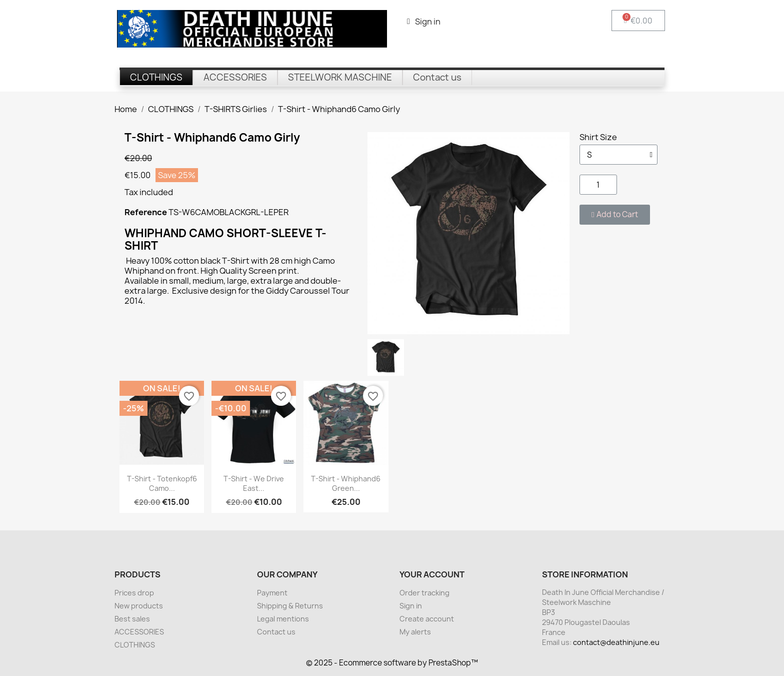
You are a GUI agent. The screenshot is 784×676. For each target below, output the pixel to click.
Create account (427, 619)
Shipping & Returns (290, 606)
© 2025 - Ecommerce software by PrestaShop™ (392, 663)
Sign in (411, 606)
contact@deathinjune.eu (616, 642)
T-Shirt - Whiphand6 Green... (346, 484)
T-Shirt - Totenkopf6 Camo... (162, 484)
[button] (615, 215)
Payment (272, 593)
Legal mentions (283, 619)
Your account (432, 574)
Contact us (276, 632)
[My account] (424, 22)
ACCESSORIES (139, 632)
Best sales (132, 619)
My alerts (415, 632)
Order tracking (424, 593)
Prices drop (134, 593)
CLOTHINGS (135, 645)
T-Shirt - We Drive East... (254, 484)
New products (139, 606)
